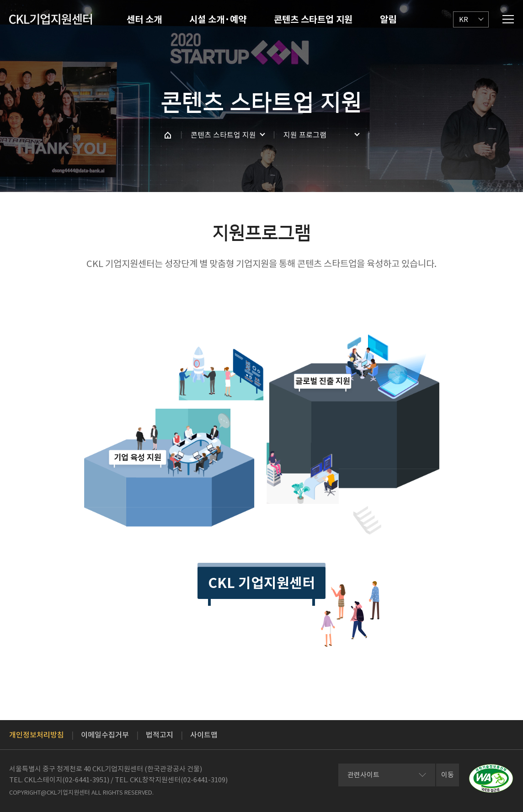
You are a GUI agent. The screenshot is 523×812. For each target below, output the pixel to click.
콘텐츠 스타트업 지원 (313, 20)
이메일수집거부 (105, 735)
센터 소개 (144, 20)
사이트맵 (204, 735)
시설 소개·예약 (218, 20)
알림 (388, 20)
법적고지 (160, 735)
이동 (448, 775)
